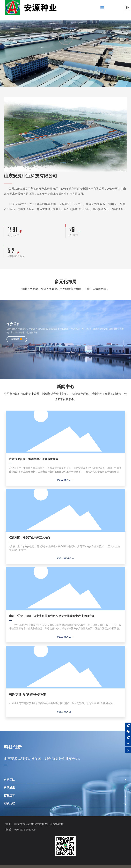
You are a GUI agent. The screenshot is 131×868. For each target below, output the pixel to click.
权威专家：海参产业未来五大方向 (30, 537)
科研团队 (9, 780)
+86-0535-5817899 (25, 830)
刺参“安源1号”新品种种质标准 (27, 694)
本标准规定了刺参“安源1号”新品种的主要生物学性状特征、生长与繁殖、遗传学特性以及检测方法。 (62, 703)
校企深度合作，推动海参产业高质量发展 (34, 459)
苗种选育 (9, 795)
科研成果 (9, 788)
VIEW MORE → (65, 480)
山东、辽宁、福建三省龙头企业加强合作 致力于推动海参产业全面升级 (52, 616)
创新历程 (9, 803)
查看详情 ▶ (17, 339)
